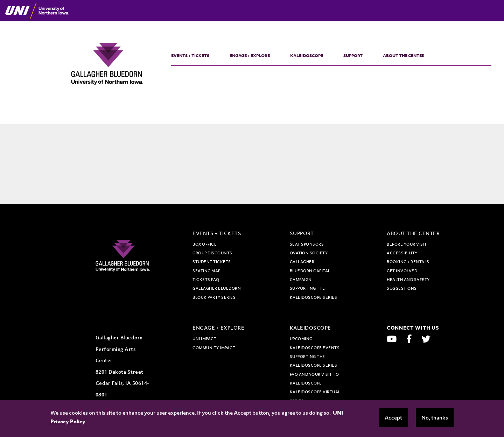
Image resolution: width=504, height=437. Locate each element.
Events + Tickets (190, 56)
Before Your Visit (407, 244)
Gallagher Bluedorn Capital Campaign (310, 271)
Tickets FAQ (206, 280)
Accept (393, 417)
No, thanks (435, 417)
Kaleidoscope (307, 56)
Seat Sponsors (307, 244)
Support (353, 56)
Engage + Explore (250, 56)
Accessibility (402, 253)
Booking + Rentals (408, 262)
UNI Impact (204, 339)
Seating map (206, 271)
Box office (205, 244)
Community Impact (214, 348)
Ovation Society (309, 253)
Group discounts (212, 253)
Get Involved (402, 271)
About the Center (404, 56)
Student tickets (212, 262)
